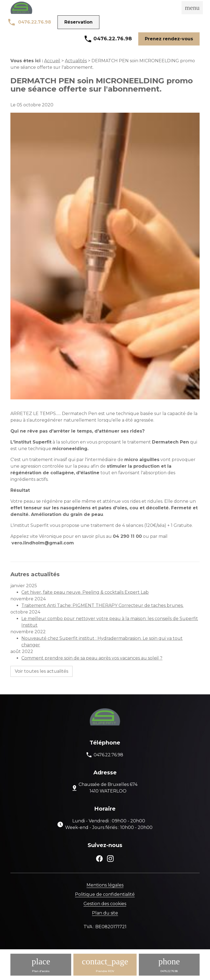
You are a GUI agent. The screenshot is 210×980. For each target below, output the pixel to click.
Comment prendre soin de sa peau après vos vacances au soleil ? (92, 658)
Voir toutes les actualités (41, 671)
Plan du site (105, 913)
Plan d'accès (41, 971)
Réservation (78, 22)
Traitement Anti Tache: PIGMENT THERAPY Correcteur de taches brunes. (102, 605)
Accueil (52, 61)
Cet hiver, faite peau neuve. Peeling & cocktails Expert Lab (85, 592)
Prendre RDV (105, 971)
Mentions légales (105, 885)
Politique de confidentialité (105, 894)
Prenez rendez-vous (169, 39)
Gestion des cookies (105, 904)
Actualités (76, 61)
